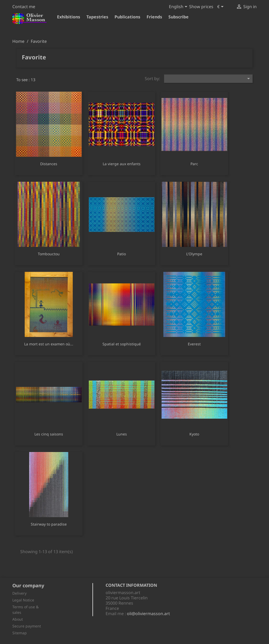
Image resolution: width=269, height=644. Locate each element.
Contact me (24, 7)
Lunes (122, 434)
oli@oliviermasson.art (148, 614)
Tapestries (97, 17)
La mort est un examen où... (49, 344)
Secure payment (27, 626)
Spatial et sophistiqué (122, 344)
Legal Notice (23, 600)
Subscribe (179, 17)
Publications (127, 17)
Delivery (19, 593)
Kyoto (194, 434)
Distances (49, 164)
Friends (154, 17)
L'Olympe (194, 254)
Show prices (201, 7)
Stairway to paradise (49, 524)
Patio (121, 254)
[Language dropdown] (179, 7)
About (18, 619)
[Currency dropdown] (221, 7)
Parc (194, 164)
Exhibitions (69, 17)
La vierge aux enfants (122, 164)
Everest (194, 344)
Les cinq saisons (49, 434)
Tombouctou (49, 254)
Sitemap (20, 633)
